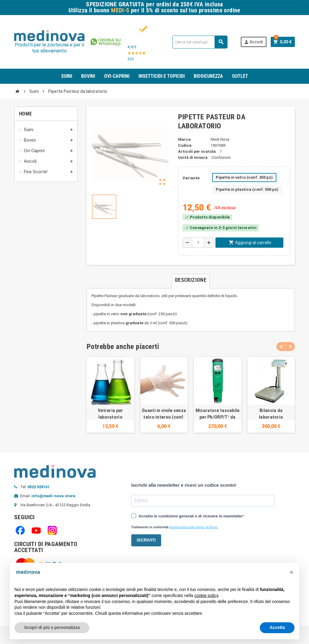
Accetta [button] (277, 627)
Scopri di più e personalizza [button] (52, 627)
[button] (291, 572)
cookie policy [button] (206, 595)
